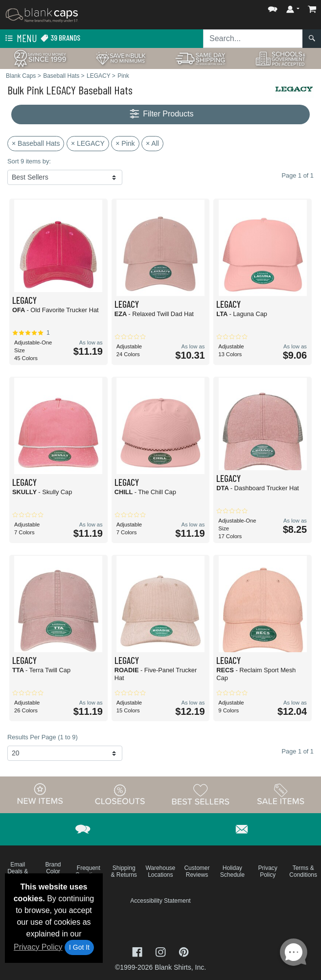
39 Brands (60, 38)
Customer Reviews (197, 871)
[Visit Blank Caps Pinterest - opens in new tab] (184, 951)
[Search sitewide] (253, 39)
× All (152, 143)
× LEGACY (88, 143)
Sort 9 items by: (29, 161)
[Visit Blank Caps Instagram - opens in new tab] (161, 951)
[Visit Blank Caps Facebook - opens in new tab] (138, 951)
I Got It (79, 947)
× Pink (125, 143)
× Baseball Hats (36, 143)
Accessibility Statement (160, 901)
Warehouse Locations (160, 871)
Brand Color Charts (53, 871)
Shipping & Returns (124, 871)
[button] (273, 7)
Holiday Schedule (232, 871)
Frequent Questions (89, 871)
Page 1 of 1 (298, 751)
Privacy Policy (38, 947)
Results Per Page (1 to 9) (43, 737)
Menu (20, 39)
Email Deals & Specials (17, 871)
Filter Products (161, 114)
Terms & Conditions (303, 871)
